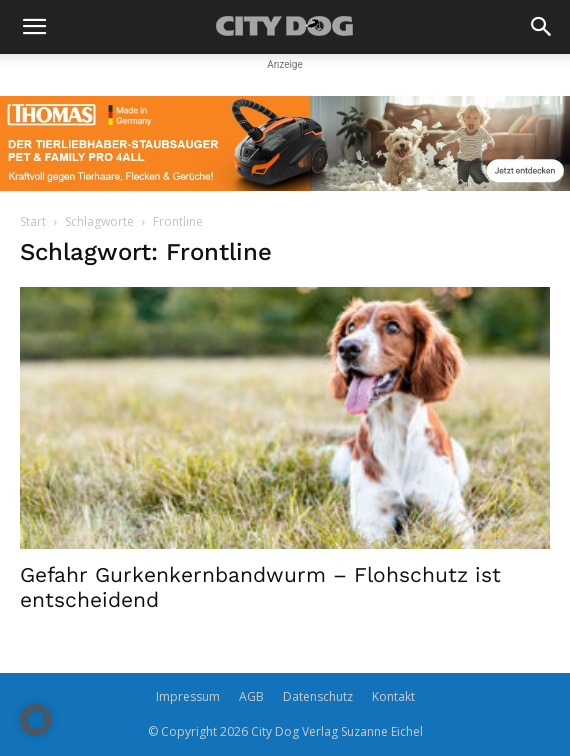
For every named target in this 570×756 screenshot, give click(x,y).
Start (33, 221)
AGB (251, 696)
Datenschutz (318, 696)
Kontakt (393, 696)
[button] (34, 27)
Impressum (188, 696)
